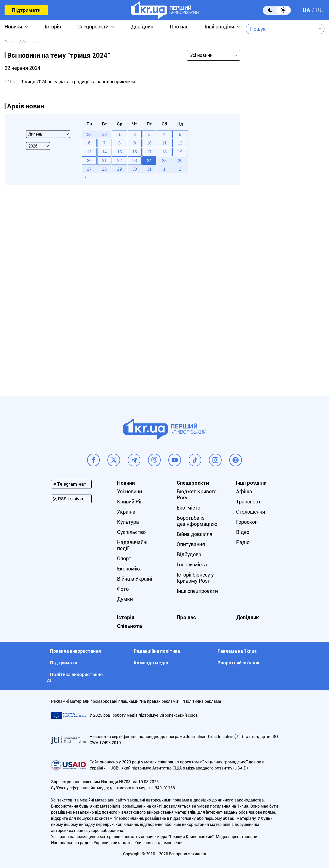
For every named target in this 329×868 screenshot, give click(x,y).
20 (89, 160)
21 (104, 160)
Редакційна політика (157, 651)
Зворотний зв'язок (238, 663)
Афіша (244, 492)
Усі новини (129, 492)
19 (180, 152)
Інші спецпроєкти (197, 591)
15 (120, 152)
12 (180, 143)
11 (164, 143)
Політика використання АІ (75, 677)
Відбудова (189, 554)
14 (104, 152)
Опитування (191, 544)
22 (120, 160)
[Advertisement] (285, 174)
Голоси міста (192, 565)
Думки (125, 599)
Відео (243, 532)
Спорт (124, 559)
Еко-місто (188, 508)
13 (89, 152)
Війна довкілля (194, 534)
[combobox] (281, 29)
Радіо (243, 542)
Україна (126, 512)
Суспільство (131, 532)
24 (149, 160)
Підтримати (26, 10)
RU (320, 10)
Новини (13, 27)
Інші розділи (219, 27)
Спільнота (129, 626)
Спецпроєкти (93, 27)
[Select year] (38, 146)
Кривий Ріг (130, 502)
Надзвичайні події (132, 545)
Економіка (129, 569)
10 (149, 143)
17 (149, 152)
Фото (123, 589)
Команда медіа (151, 663)
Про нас (179, 27)
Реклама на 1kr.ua (237, 651)
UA (306, 10)
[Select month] (48, 134)
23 (135, 160)
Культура (128, 522)
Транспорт (248, 502)
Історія (53, 27)
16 (135, 152)
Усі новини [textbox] (201, 55)
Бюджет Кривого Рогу (197, 495)
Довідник (142, 27)
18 (164, 152)
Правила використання (76, 651)
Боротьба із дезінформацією (197, 521)
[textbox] (281, 29)
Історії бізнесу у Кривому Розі (195, 578)
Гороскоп (247, 522)
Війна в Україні (135, 579)
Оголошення (251, 512)
